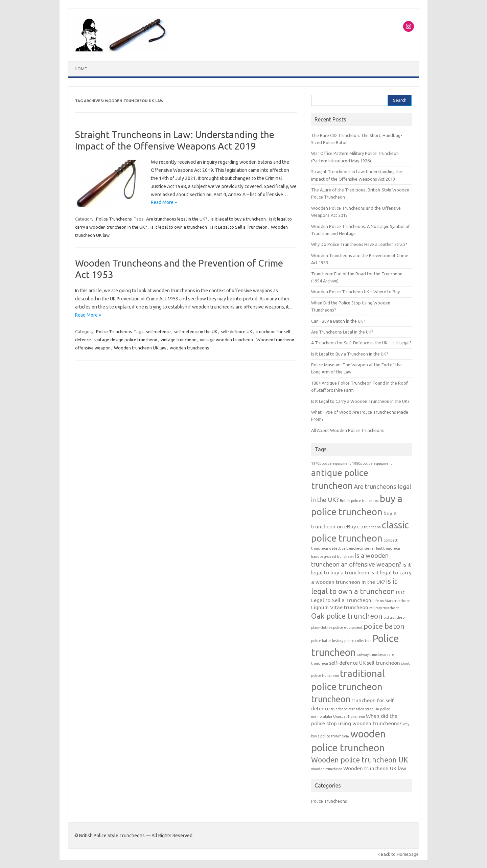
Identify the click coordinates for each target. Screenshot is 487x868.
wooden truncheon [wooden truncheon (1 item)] (327, 769)
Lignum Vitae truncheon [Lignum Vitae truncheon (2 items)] (340, 607)
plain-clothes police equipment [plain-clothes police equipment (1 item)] (337, 627)
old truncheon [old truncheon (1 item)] (395, 617)
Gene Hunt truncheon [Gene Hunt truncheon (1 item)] (382, 548)
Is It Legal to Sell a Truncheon (239, 227)
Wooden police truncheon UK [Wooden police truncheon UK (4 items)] (360, 760)
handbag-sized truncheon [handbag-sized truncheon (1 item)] (332, 556)
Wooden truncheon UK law (140, 348)
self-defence (158, 332)
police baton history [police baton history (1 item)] (327, 641)
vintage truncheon (179, 340)
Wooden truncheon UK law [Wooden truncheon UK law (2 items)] (375, 768)
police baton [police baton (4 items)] (384, 626)
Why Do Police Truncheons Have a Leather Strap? (359, 244)
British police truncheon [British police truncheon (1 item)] (359, 501)
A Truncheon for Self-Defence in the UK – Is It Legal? (361, 343)
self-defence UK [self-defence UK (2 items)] (347, 663)
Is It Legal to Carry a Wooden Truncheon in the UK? (360, 401)
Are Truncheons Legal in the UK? (342, 332)
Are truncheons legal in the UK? (177, 219)
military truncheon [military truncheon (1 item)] (384, 608)
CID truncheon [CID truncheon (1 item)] (369, 527)
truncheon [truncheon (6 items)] (331, 699)
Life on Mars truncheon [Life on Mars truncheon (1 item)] (391, 601)
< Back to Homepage (398, 854)
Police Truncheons (114, 219)
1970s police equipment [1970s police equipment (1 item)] (331, 463)
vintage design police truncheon (126, 340)
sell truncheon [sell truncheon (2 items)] (383, 663)
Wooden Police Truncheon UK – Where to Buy (355, 292)
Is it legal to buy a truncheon (238, 219)
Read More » (164, 202)
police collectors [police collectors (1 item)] (358, 641)
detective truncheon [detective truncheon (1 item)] (346, 548)
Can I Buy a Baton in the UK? (338, 321)
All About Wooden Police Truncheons (347, 430)
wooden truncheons (189, 348)
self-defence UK (237, 332)
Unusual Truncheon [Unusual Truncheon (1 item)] (349, 716)
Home (81, 69)
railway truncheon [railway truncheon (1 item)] (372, 655)
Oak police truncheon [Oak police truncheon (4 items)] (347, 616)
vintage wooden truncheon (226, 340)
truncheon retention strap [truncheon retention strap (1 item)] (352, 709)
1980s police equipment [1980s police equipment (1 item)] (372, 463)
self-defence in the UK (196, 332)
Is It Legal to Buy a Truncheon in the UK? (350, 354)
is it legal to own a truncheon (179, 227)
